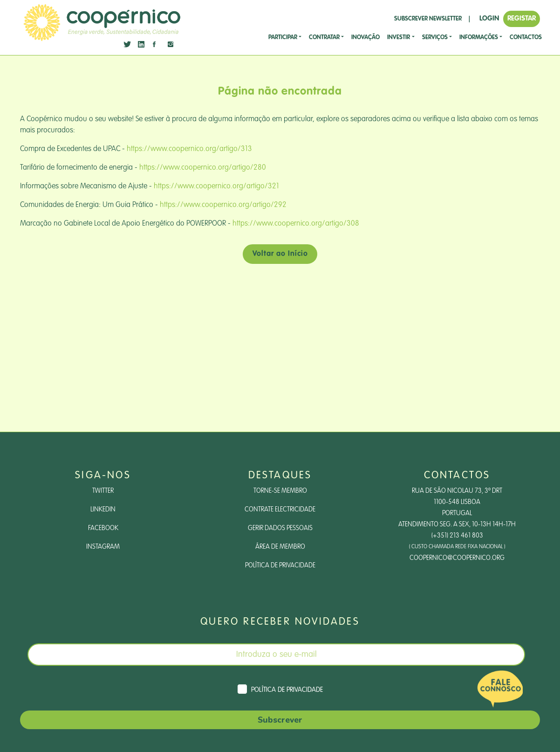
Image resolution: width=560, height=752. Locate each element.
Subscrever (280, 720)
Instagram (103, 547)
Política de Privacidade (280, 566)
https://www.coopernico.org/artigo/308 (296, 224)
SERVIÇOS (435, 38)
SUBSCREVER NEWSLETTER (428, 19)
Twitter (103, 491)
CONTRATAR (324, 38)
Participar (283, 38)
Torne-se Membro (280, 491)
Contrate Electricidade (280, 510)
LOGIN (489, 18)
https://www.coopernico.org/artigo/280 (203, 168)
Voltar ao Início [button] (280, 254)
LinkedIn (103, 510)
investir (399, 38)
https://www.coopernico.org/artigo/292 (223, 205)
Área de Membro (280, 547)
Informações (479, 38)
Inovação (365, 38)
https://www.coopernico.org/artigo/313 (189, 149)
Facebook (103, 528)
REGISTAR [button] (522, 18)
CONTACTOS (526, 38)
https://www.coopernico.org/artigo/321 (216, 186)
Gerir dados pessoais (280, 528)
